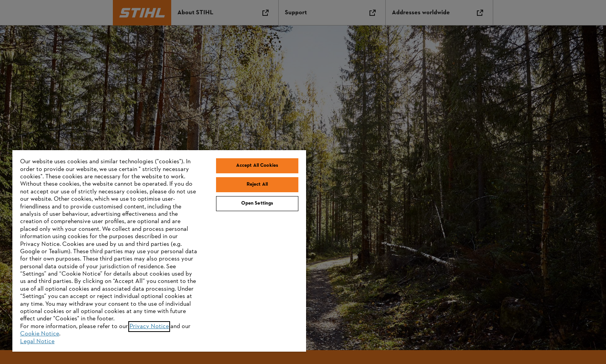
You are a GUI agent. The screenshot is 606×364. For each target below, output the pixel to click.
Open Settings (257, 203)
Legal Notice (37, 342)
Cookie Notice (40, 334)
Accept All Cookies (257, 166)
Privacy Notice (149, 327)
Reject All (257, 185)
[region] (159, 251)
